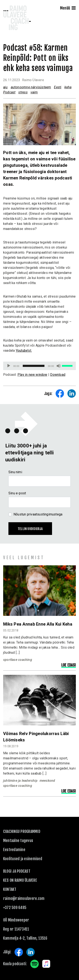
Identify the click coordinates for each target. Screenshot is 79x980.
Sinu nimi (15, 472)
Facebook (19, 952)
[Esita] (9, 366)
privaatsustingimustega (45, 514)
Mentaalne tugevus (18, 841)
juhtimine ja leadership (20, 781)
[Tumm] (59, 366)
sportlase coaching (18, 660)
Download (58, 375)
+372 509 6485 (15, 908)
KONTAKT (10, 889)
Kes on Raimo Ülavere (20, 880)
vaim (34, 92)
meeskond (47, 781)
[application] (39, 366)
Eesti (58, 87)
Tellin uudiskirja (30, 529)
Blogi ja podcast (17, 871)
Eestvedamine (14, 850)
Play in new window (32, 375)
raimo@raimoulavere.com (24, 898)
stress (23, 92)
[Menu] (74, 8)
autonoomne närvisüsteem (31, 87)
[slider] (34, 366)
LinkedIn (31, 952)
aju (5, 87)
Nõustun (38, 514)
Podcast (9, 92)
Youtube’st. (24, 351)
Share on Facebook (60, 394)
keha (68, 87)
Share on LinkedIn (72, 394)
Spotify (35, 964)
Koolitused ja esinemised (23, 859)
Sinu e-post (17, 493)
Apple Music (46, 964)
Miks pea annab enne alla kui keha (38, 624)
